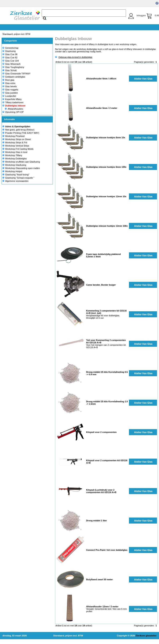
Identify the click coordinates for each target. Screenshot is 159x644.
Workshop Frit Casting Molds (19, 149)
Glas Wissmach (11, 64)
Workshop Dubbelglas (16, 159)
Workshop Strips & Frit (16, 143)
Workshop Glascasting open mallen (23, 168)
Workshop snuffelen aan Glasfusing (23, 162)
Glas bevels (10, 86)
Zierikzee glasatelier (146, 636)
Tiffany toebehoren (13, 102)
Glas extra (9, 83)
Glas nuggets (10, 90)
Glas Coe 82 (10, 58)
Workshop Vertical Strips (17, 146)
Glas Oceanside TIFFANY (16, 74)
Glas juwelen (10, 93)
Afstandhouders (14, 109)
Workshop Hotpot (14, 171)
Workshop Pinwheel (15, 136)
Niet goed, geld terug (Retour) (20, 130)
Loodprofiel (9, 96)
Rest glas (8, 80)
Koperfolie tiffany (12, 99)
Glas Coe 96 (10, 54)
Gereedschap (10, 48)
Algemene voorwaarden (17, 181)
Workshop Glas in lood (16, 152)
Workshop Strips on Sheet (18, 139)
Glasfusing (9, 51)
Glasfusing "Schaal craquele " (20, 178)
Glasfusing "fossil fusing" (17, 175)
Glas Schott (10, 70)
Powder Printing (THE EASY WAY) (22, 133)
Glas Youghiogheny (13, 67)
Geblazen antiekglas (14, 77)
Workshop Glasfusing (16, 165)
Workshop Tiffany (14, 155)
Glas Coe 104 (11, 61)
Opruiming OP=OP (13, 112)
